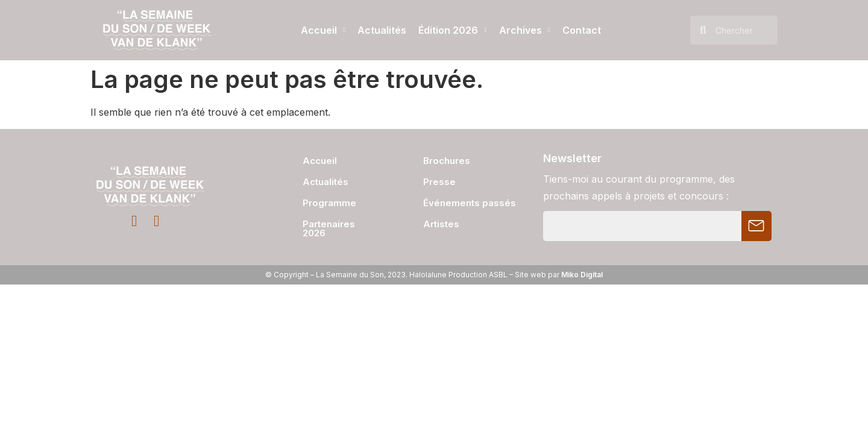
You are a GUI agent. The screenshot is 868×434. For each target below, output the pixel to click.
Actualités (382, 30)
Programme (329, 203)
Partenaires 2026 (329, 228)
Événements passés (470, 203)
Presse (439, 182)
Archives (525, 30)
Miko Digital (582, 275)
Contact (582, 30)
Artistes (441, 224)
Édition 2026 (452, 30)
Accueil (323, 30)
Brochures (447, 161)
